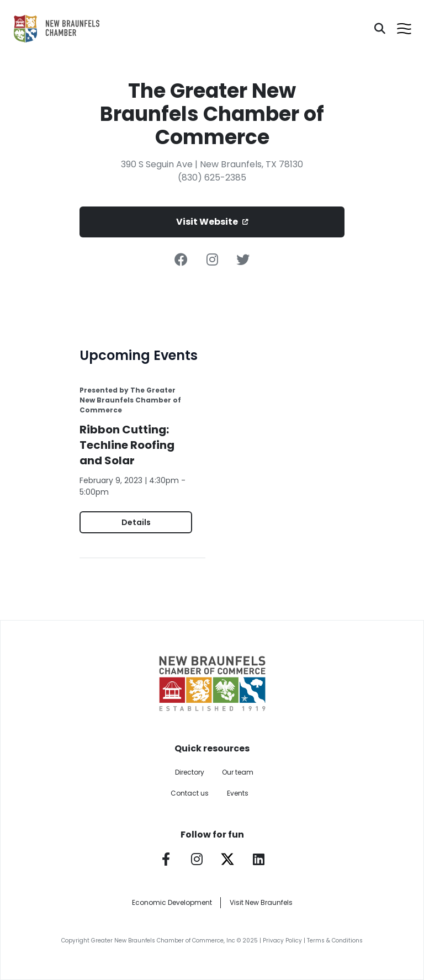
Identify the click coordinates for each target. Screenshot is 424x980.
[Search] (380, 29)
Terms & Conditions (335, 941)
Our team (238, 772)
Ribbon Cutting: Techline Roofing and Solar (127, 445)
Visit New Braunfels (261, 902)
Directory (190, 772)
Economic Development (172, 902)
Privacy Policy (282, 941)
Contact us (190, 793)
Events (238, 793)
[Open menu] (404, 29)
